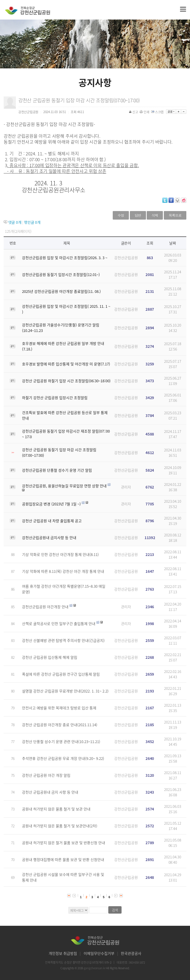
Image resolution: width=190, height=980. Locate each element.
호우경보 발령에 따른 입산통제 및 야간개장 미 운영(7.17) (66, 364)
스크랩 (158, 112)
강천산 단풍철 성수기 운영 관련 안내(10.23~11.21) (61, 742)
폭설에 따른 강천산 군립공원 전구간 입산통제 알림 (61, 674)
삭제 (155, 215)
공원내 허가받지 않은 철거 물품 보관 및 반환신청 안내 (64, 843)
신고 (134, 112)
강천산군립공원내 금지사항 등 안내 (49, 538)
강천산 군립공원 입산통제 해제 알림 (50, 657)
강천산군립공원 (126, 258)
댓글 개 (15, 222)
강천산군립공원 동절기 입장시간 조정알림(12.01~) (61, 275)
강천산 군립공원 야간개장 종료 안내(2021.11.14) (60, 725)
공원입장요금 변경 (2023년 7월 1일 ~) (51, 504)
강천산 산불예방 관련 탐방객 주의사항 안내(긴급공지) (63, 640)
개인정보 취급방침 (63, 953)
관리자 (126, 487)
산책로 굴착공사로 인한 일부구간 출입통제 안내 (59, 624)
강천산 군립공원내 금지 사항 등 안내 (50, 792)
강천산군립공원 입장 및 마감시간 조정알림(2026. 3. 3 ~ (65, 258)
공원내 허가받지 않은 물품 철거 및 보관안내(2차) (60, 826)
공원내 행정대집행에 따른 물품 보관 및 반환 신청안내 (63, 860)
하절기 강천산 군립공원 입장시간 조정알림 (55, 398)
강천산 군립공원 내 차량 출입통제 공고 (52, 521)
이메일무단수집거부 (99, 953)
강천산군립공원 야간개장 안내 (45, 607)
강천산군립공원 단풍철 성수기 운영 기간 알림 (57, 470)
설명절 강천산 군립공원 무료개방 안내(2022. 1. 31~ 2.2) (65, 691)
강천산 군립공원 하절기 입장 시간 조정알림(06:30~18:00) (66, 381)
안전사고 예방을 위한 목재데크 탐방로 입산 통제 (59, 708)
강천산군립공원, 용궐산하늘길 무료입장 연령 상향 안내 (64, 486)
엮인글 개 (32, 222)
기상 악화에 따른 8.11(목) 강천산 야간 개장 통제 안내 (63, 571)
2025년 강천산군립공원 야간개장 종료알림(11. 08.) (61, 291)
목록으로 (175, 215)
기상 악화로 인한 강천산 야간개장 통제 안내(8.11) (60, 554)
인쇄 (145, 112)
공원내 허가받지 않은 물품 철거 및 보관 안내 (56, 809)
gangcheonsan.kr (95, 968)
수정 (121, 215)
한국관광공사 (131, 953)
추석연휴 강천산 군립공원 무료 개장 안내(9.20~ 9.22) (63, 758)
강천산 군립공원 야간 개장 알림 (46, 775)
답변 (138, 215)
